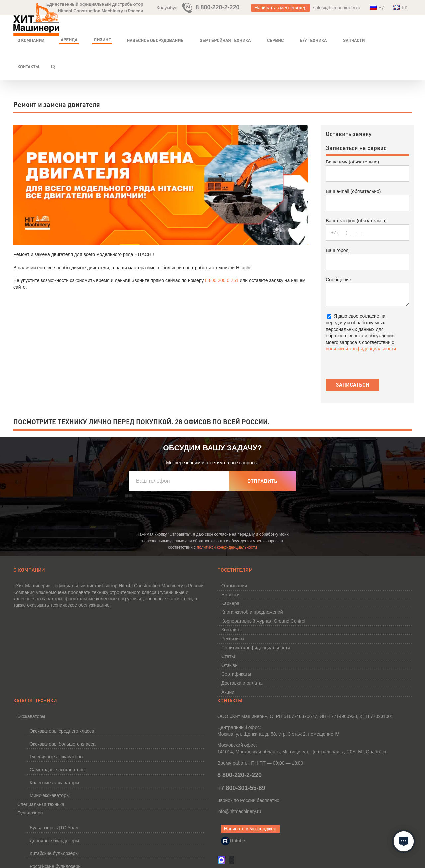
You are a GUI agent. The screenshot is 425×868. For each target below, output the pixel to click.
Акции (228, 692)
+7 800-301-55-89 (241, 788)
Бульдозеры (30, 813)
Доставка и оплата (242, 683)
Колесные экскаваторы (54, 783)
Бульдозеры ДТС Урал (54, 828)
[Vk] (232, 860)
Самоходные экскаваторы (58, 770)
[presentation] (180, 512)
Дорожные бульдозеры (54, 841)
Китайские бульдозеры (54, 853)
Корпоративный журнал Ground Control (263, 621)
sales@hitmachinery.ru (337, 8)
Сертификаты (236, 674)
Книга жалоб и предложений (252, 612)
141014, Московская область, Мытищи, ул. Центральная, (303, 752)
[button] (53, 67)
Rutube (233, 841)
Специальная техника (41, 804)
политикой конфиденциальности (361, 349)
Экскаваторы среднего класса (62, 731)
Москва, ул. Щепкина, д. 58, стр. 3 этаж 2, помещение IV (278, 734)
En (400, 7)
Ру (377, 7)
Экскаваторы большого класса (63, 744)
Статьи (229, 656)
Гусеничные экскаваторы (56, 757)
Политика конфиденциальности (256, 648)
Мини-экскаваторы (50, 795)
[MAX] (222, 857)
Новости (230, 595)
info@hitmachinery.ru (239, 811)
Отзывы (230, 665)
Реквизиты (233, 639)
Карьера (230, 603)
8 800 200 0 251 (222, 280)
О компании (234, 586)
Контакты (231, 630)
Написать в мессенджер (281, 8)
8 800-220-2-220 (218, 7)
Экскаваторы (31, 716)
